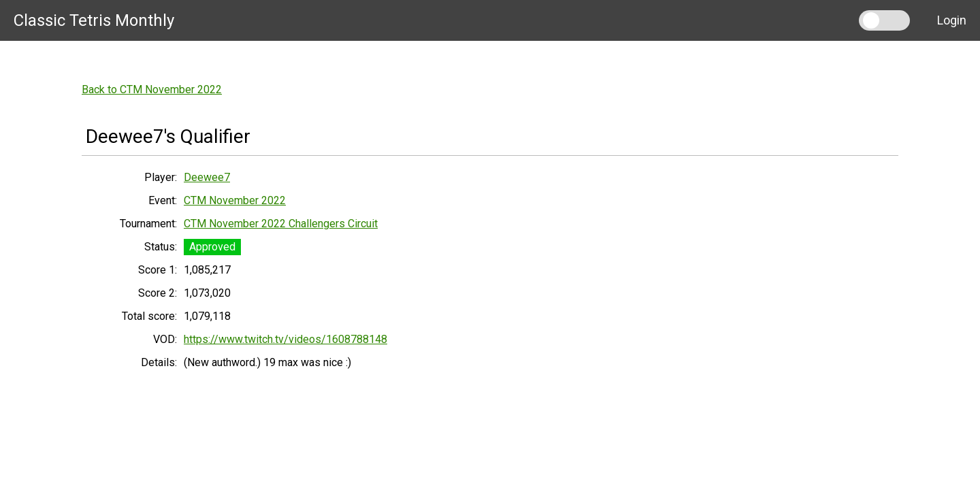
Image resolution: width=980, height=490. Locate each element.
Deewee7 (207, 177)
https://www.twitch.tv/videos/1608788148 (285, 339)
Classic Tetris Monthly (94, 20)
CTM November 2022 (235, 200)
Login (952, 20)
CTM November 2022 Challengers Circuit (281, 224)
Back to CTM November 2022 (152, 89)
